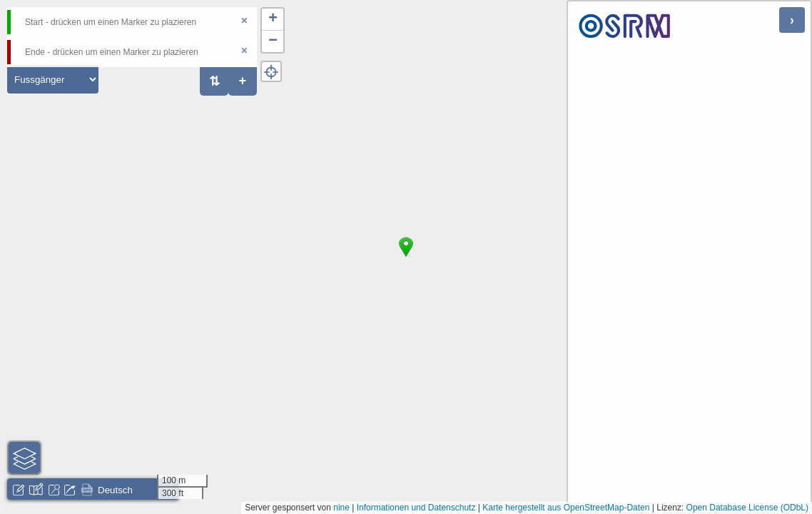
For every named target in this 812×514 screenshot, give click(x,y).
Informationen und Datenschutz (416, 508)
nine (341, 508)
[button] (406, 257)
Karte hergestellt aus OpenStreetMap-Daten (566, 508)
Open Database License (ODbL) (747, 508)
